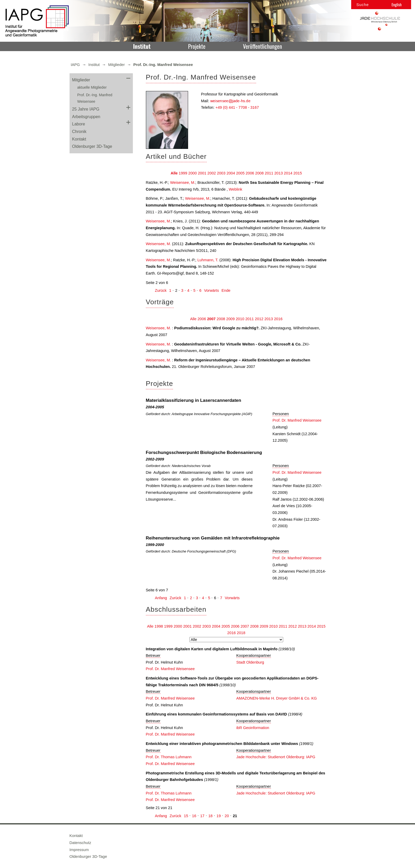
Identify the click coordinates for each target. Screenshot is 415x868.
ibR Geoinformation (253, 728)
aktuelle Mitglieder (92, 87)
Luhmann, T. (208, 260)
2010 (240, 319)
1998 (159, 626)
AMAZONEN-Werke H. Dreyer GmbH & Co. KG (277, 698)
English (397, 4)
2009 (230, 319)
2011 (269, 173)
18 (210, 816)
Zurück (161, 290)
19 (219, 816)
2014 (288, 173)
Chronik (79, 132)
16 (194, 816)
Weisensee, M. (183, 183)
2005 (240, 173)
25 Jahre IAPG (86, 109)
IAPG (75, 65)
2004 (231, 173)
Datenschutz (80, 843)
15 (186, 816)
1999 (183, 173)
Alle (174, 173)
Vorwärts (211, 290)
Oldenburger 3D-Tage (92, 146)
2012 (259, 319)
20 (227, 816)
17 (202, 816)
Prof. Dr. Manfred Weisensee (297, 420)
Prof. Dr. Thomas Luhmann (169, 757)
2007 (211, 319)
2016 (278, 319)
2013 (279, 173)
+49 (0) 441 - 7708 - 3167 (237, 107)
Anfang (161, 598)
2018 (241, 633)
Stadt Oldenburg (250, 662)
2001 (202, 173)
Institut (142, 46)
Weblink (236, 189)
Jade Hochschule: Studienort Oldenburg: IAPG (276, 757)
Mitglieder (116, 65)
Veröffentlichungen (263, 46)
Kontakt (79, 139)
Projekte (197, 46)
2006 (250, 173)
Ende (226, 290)
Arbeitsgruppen (86, 117)
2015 (298, 173)
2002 (212, 173)
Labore (79, 124)
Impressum (79, 850)
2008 (260, 173)
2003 (221, 173)
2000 (193, 173)
